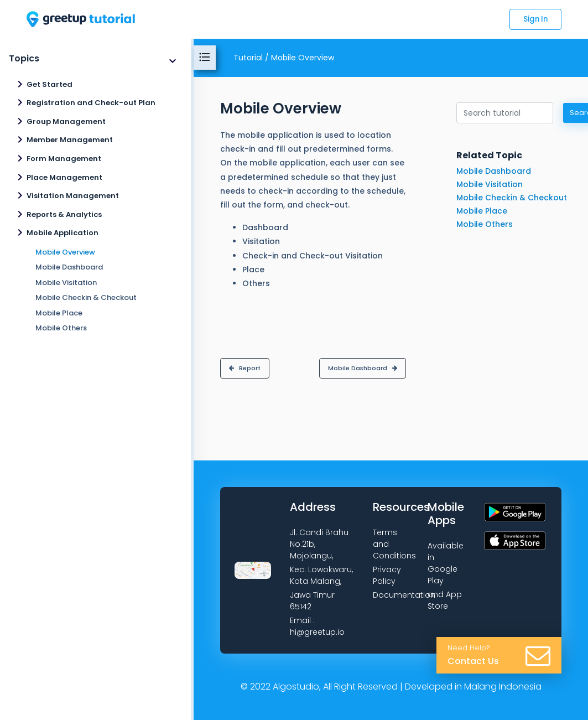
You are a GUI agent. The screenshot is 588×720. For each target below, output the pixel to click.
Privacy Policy (387, 575)
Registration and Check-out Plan (91, 103)
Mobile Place (59, 313)
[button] (245, 368)
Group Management (66, 121)
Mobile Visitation (66, 283)
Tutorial (248, 58)
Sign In (535, 19)
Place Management (64, 177)
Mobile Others (61, 328)
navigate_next (20, 84)
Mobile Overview (65, 252)
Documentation (404, 595)
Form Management (64, 159)
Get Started (50, 84)
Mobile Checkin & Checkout (86, 297)
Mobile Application (63, 233)
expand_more (173, 61)
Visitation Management (73, 196)
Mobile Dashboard (69, 267)
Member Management (70, 140)
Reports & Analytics (64, 214)
